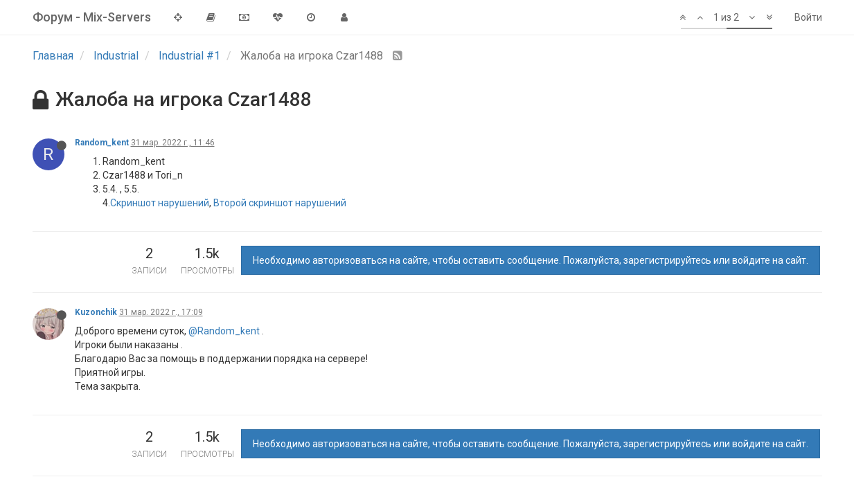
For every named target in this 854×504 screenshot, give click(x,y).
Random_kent (102, 143)
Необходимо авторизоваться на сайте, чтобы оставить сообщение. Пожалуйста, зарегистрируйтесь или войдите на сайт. (531, 260)
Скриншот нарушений (160, 203)
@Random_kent (224, 331)
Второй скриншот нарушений (280, 203)
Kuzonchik (96, 312)
